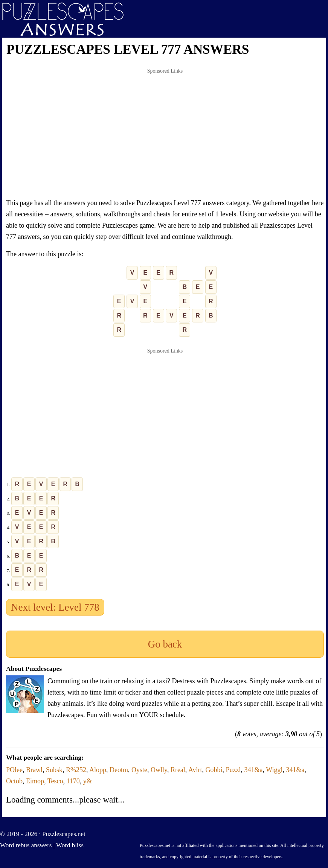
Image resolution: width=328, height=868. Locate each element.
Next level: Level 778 (55, 607)
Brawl (34, 770)
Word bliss (70, 845)
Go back (165, 644)
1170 (73, 781)
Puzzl (233, 770)
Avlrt (195, 770)
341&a (254, 770)
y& (88, 781)
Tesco (55, 781)
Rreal (178, 770)
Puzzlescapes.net (64, 834)
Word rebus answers (26, 845)
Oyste (139, 770)
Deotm (119, 770)
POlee (14, 770)
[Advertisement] (165, 133)
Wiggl (274, 770)
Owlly (159, 770)
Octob (14, 781)
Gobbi (214, 770)
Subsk (54, 770)
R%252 (76, 770)
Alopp (98, 770)
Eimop (35, 781)
